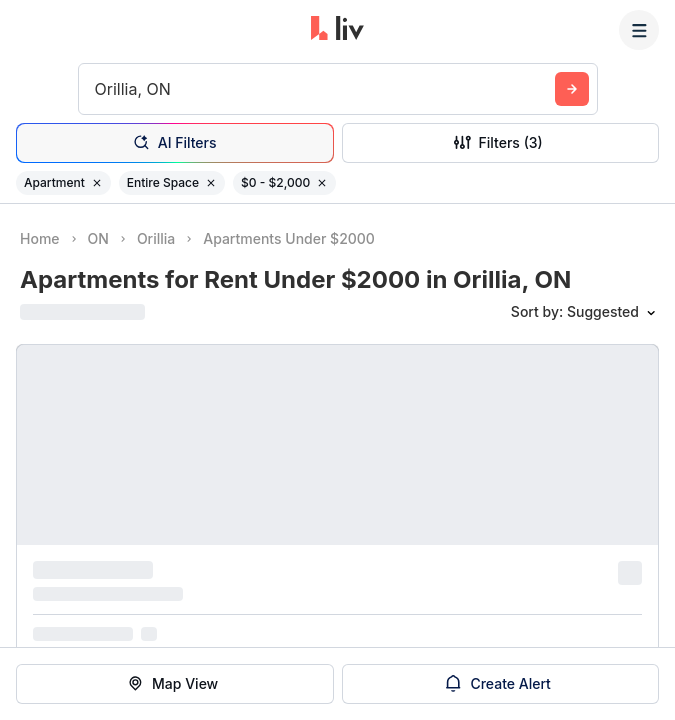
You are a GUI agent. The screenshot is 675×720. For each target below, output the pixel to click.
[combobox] (97, 89)
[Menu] (639, 30)
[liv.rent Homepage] (337, 30)
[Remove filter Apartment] (97, 183)
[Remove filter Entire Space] (211, 183)
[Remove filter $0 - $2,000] (322, 183)
